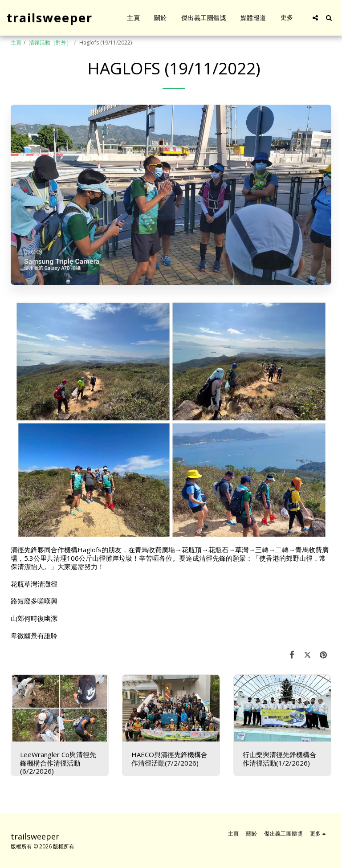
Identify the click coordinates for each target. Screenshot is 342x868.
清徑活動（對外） (50, 43)
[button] (315, 18)
